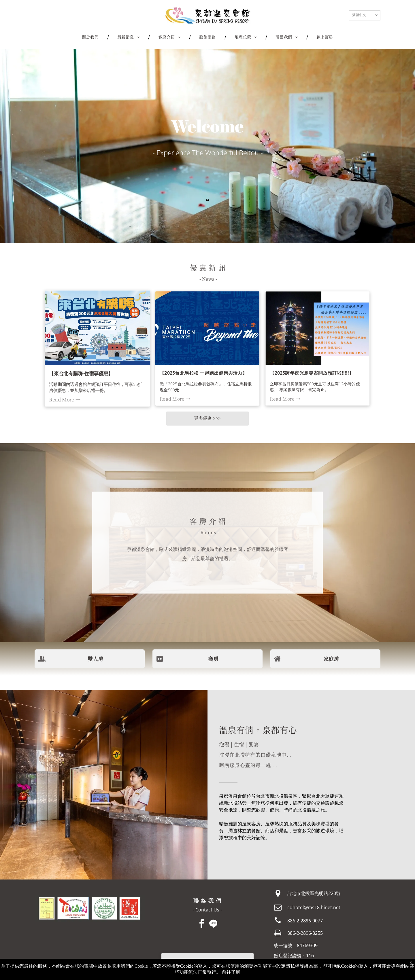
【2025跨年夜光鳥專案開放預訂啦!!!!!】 (312, 373)
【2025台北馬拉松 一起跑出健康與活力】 (203, 373)
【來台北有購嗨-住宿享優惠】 (81, 373)
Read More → (65, 399)
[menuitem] (91, 37)
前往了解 (231, 972)
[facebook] (202, 925)
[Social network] (213, 925)
